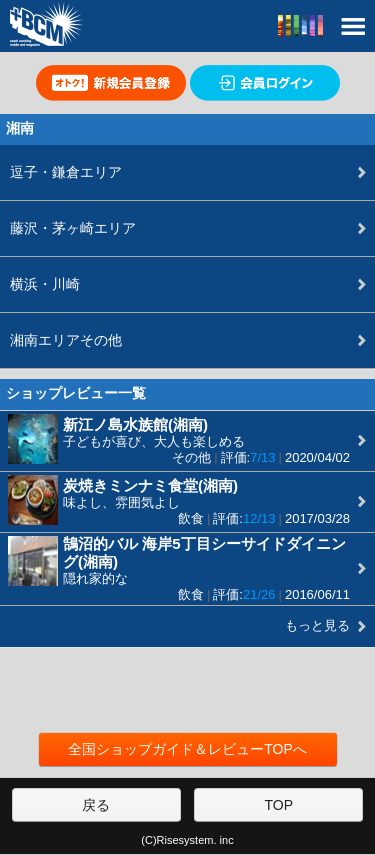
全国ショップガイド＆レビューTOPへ (187, 749)
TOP (279, 805)
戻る (96, 805)
